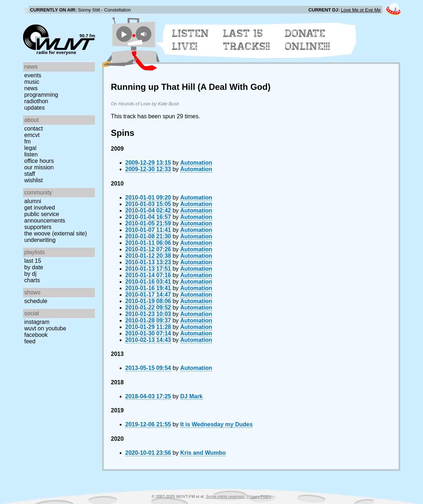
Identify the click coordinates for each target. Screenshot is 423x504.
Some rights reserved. (226, 496)
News (31, 88)
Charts (32, 280)
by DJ (31, 274)
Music (32, 82)
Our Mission (39, 167)
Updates (35, 108)
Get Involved (40, 208)
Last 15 (33, 261)
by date (34, 267)
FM (28, 141)
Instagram (37, 322)
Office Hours (39, 161)
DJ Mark (192, 396)
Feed (30, 341)
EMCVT (32, 135)
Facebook (36, 335)
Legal (31, 148)
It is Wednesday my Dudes (217, 424)
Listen (31, 154)
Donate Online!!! (308, 40)
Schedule (36, 301)
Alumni (33, 201)
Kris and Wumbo (203, 453)
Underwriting (40, 240)
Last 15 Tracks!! (247, 40)
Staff (30, 174)
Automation (196, 163)
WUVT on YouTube (45, 328)
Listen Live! (191, 40)
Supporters (38, 227)
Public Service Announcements (45, 217)
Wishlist (34, 180)
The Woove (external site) (56, 233)
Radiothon (36, 101)
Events (33, 75)
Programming (41, 95)
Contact (34, 129)
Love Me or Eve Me (361, 10)
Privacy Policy (259, 496)
